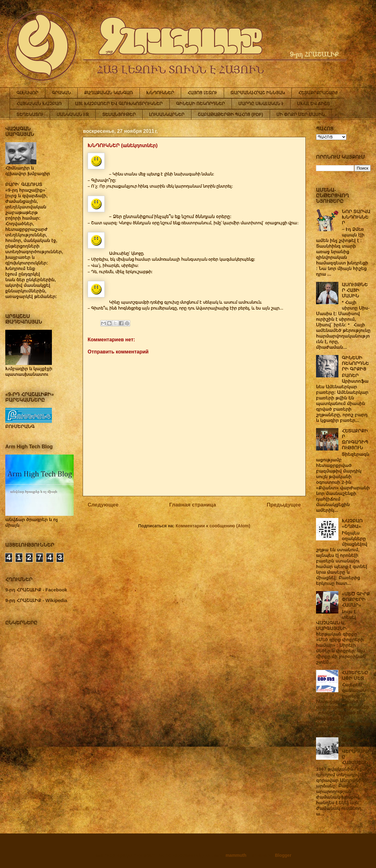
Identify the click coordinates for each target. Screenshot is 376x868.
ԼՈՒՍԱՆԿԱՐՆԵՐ (167, 114)
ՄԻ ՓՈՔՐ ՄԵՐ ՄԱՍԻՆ (301, 114)
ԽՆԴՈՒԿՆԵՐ (160, 93)
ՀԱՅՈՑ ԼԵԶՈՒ (202, 93)
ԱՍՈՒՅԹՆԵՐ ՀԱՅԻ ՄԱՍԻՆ (355, 290)
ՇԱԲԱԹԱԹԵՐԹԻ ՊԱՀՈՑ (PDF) (231, 114)
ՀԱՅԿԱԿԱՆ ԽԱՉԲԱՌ (39, 104)
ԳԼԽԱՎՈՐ (28, 93)
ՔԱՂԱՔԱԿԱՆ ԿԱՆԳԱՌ (108, 93)
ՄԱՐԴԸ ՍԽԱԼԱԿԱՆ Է (261, 104)
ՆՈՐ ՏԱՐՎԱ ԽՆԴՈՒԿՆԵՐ (356, 217)
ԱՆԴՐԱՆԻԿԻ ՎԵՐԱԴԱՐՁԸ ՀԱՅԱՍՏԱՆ (355, 751)
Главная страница (193, 505)
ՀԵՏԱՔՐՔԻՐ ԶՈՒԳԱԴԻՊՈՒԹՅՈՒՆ (355, 439)
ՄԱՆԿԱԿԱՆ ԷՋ (73, 114)
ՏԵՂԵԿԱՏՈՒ (30, 114)
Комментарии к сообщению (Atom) (213, 526)
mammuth (236, 855)
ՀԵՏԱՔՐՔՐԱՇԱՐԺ (318, 93)
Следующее (103, 505)
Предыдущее (284, 505)
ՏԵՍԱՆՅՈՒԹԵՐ (119, 114)
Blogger (283, 855)
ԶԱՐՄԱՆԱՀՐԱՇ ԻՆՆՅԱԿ (258, 93)
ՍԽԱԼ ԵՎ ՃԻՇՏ (314, 104)
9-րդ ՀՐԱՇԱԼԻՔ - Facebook (36, 590)
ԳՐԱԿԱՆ (62, 93)
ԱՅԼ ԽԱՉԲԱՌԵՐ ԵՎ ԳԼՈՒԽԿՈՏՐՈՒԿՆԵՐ (119, 104)
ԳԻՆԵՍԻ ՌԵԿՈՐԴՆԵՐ (201, 104)
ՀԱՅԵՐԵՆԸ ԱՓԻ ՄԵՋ (355, 675)
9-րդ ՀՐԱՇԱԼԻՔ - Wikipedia (36, 600)
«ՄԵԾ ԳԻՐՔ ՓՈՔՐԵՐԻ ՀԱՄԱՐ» (356, 599)
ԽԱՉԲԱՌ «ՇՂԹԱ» (352, 523)
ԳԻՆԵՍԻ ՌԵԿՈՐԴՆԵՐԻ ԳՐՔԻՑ (355, 363)
